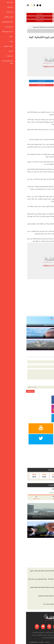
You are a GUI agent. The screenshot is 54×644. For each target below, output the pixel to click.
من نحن (21, 642)
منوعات (8, 635)
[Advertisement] (40, 98)
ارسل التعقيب (4, 391)
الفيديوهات (35, 638)
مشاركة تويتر (40, 85)
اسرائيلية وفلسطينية (41, 21)
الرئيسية (49, 27)
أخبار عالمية (40, 18)
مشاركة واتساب (40, 81)
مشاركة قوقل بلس (15, 85)
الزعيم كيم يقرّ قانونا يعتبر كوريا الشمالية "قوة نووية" (21, 27)
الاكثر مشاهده (41, 566)
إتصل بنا (15, 642)
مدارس (27, 635)
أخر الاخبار (49, 566)
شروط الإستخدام (7, 642)
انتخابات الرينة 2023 (35, 635)
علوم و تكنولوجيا (16, 635)
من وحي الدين (14, 21)
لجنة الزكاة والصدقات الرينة (24, 638)
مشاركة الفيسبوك (15, 81)
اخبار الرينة (14, 14)
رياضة (23, 635)
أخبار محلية (40, 14)
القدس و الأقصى (14, 18)
